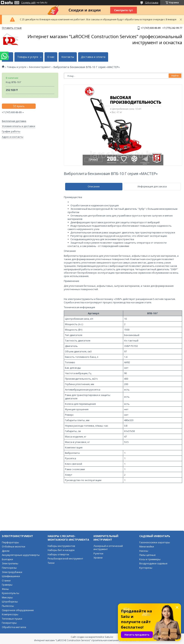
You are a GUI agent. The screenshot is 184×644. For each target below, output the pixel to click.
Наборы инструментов (61, 546)
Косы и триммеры (150, 559)
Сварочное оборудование (18, 610)
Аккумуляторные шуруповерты (21, 555)
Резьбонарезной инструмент (65, 558)
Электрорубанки (12, 572)
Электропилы (10, 563)
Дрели (6, 551)
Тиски (51, 563)
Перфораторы (10, 542)
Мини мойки (147, 546)
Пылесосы (8, 606)
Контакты (68, 57)
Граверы (7, 585)
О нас (51, 57)
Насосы (144, 551)
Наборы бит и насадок (61, 550)
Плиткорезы (9, 568)
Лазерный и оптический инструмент (108, 548)
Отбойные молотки (14, 546)
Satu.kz (109, 637)
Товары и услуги (28, 57)
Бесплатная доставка (14, 121)
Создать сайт (28, 3)
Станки (6, 580)
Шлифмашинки (11, 576)
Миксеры (7, 597)
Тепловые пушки (12, 619)
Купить (21, 106)
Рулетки (98, 553)
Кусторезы (146, 568)
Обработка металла (14, 627)
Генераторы (9, 623)
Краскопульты (11, 593)
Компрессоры (10, 614)
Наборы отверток (58, 554)
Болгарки (7, 559)
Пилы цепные (147, 555)
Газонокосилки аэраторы (155, 542)
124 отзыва (152, 2)
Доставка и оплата (93, 57)
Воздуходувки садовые (153, 563)
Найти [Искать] (175, 76)
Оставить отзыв (12, 28)
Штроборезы (10, 602)
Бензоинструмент (40, 67)
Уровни (98, 558)
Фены (5, 589)
